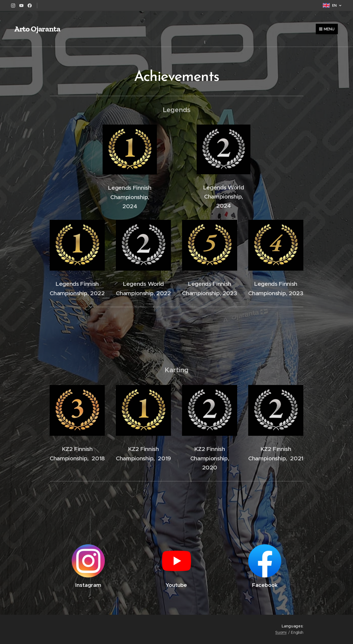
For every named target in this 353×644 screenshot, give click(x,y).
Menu (327, 29)
